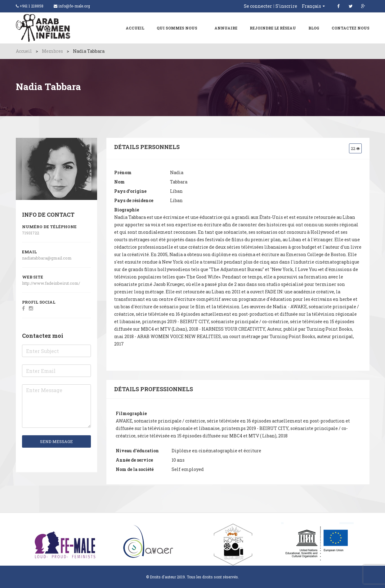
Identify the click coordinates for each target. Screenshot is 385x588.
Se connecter (258, 6)
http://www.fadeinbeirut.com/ (51, 283)
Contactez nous (351, 28)
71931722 (31, 233)
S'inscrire (286, 6)
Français (311, 6)
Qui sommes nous (177, 28)
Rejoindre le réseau (273, 28)
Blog (314, 28)
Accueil (135, 28)
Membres (52, 51)
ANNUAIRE (226, 28)
